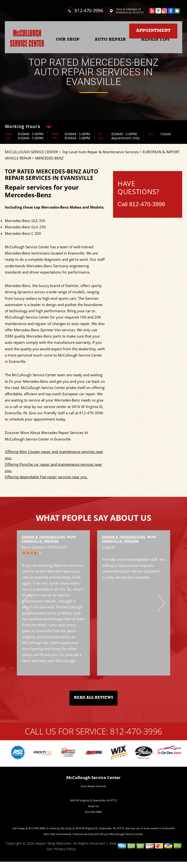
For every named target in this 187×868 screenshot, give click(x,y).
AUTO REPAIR (110, 39)
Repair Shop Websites (53, 843)
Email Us (93, 806)
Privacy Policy (65, 849)
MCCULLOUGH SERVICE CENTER (31, 152)
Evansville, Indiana (40, 541)
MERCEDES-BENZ (49, 158)
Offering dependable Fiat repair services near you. (46, 477)
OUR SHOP (68, 39)
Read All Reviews (94, 697)
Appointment (153, 30)
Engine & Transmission (43, 537)
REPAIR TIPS (155, 39)
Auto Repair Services (93, 786)
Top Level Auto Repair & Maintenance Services (100, 152)
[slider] (31, 553)
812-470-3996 (89, 10)
